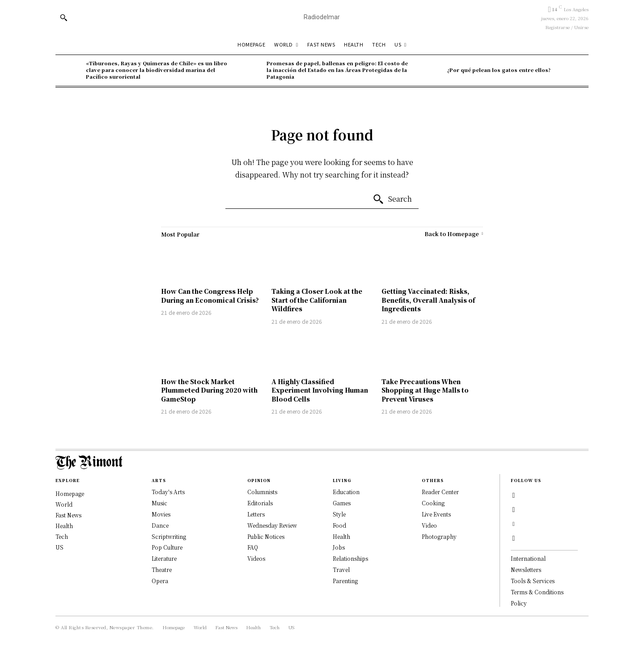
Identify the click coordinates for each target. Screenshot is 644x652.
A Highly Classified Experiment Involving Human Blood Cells (320, 390)
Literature (164, 558)
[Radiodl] (322, 17)
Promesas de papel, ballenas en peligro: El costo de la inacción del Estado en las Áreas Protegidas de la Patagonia (337, 70)
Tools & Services (533, 581)
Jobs (339, 547)
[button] (64, 17)
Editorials (260, 503)
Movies (161, 514)
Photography (439, 536)
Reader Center (440, 492)
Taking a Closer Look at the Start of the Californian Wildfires (317, 300)
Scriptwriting (169, 536)
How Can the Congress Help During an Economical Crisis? (210, 296)
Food (339, 525)
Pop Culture (167, 547)
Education (346, 492)
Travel (341, 569)
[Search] (392, 199)
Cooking (433, 503)
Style (339, 514)
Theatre (162, 569)
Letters (256, 514)
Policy (519, 603)
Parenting (345, 581)
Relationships (350, 558)
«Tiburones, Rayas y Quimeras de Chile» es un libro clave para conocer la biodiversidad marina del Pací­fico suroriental (157, 70)
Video (429, 525)
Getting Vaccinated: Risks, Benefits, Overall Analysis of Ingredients (428, 300)
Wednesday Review (272, 525)
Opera (160, 581)
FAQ (253, 547)
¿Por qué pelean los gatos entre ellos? (499, 70)
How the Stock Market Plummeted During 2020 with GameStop (209, 390)
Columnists (262, 492)
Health (341, 536)
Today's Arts (168, 492)
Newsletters (526, 569)
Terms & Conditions (537, 592)
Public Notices (266, 536)
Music (159, 503)
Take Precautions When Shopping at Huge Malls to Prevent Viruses (425, 390)
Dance (160, 525)
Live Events (436, 514)
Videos (256, 558)
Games (342, 503)
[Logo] (322, 462)
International (528, 558)
